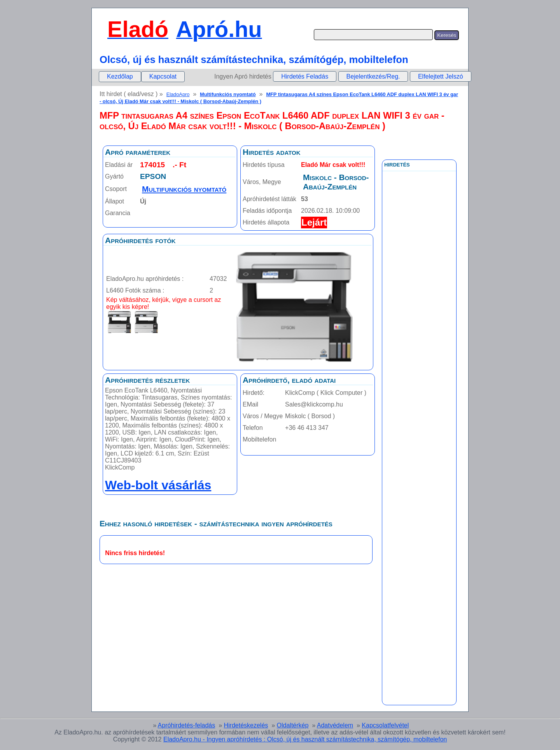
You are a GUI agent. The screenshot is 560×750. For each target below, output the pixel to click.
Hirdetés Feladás (305, 76)
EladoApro (178, 94)
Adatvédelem (335, 725)
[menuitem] (120, 77)
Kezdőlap (120, 76)
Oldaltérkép (293, 725)
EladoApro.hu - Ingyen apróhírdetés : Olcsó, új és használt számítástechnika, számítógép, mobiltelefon (305, 739)
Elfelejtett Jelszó (441, 76)
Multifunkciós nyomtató (228, 94)
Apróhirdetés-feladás (187, 725)
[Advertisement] (419, 346)
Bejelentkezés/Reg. (373, 76)
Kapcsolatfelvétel (385, 725)
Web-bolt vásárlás (158, 485)
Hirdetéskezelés (246, 725)
